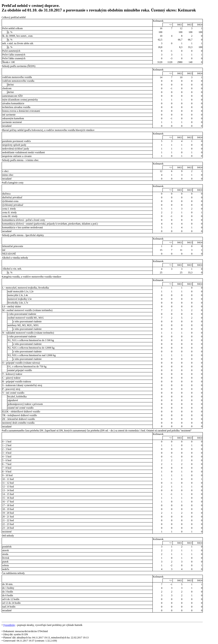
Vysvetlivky (9, 625)
